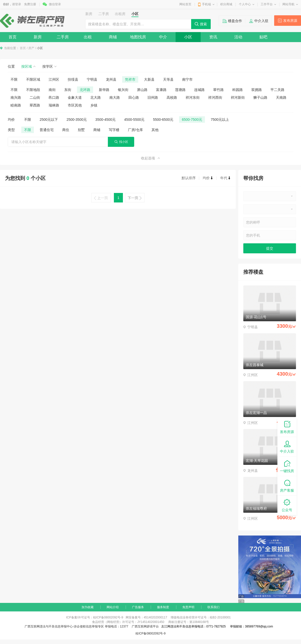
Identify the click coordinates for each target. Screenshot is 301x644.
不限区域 (33, 79)
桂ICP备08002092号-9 (150, 633)
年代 (225, 178)
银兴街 (123, 90)
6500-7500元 (192, 120)
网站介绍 (113, 607)
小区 (188, 37)
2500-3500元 (77, 120)
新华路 (104, 90)
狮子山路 (260, 97)
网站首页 (185, 4)
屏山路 (142, 90)
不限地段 (33, 90)
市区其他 (75, 105)
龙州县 (111, 79)
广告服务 (138, 607)
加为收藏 (88, 607)
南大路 (115, 97)
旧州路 (153, 97)
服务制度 (163, 607)
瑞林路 (54, 105)
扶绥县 (73, 79)
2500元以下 (49, 120)
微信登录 (55, 4)
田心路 (134, 97)
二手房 (63, 37)
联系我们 (213, 607)
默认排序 (189, 178)
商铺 (113, 37)
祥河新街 (238, 97)
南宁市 (187, 79)
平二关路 (277, 90)
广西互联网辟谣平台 (145, 626)
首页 (13, 37)
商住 (66, 130)
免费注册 (30, 4)
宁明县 (92, 79)
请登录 (17, 4)
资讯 (213, 37)
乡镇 (94, 105)
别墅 (81, 130)
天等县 (168, 79)
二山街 (35, 97)
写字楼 (114, 130)
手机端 (206, 4)
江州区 (54, 79)
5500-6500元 (163, 120)
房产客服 (287, 486)
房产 (31, 48)
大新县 (149, 79)
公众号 (287, 505)
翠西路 (35, 105)
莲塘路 (180, 90)
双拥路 (257, 90)
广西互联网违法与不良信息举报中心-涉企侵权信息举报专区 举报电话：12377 (76, 626)
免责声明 (188, 607)
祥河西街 (215, 97)
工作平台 (267, 4)
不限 (14, 79)
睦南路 (16, 105)
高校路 (172, 97)
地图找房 (138, 37)
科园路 (238, 90)
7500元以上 (220, 120)
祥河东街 (193, 97)
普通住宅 (47, 130)
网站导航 (288, 4)
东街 (68, 90)
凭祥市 (130, 79)
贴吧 (263, 37)
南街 (52, 90)
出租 (88, 37)
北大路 (96, 97)
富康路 (161, 90)
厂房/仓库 (135, 130)
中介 (163, 37)
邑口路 (54, 97)
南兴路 (16, 97)
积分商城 (226, 4)
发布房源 (290, 21)
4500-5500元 (134, 120)
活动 (238, 37)
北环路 (85, 90)
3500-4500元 (105, 120)
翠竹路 (218, 90)
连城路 (199, 90)
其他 (155, 130)
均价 (208, 178)
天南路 (281, 97)
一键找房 (287, 466)
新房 (38, 37)
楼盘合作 (235, 21)
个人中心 (245, 4)
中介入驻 (261, 21)
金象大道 (75, 97)
